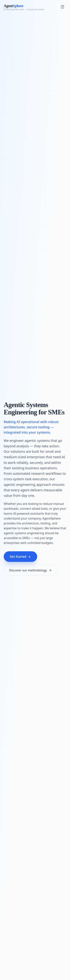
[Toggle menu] (63, 7)
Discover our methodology (31, 570)
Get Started (20, 557)
